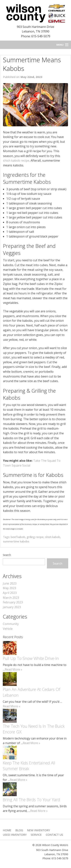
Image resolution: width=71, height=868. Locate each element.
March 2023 (11, 598)
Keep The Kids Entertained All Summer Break (29, 766)
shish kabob (53, 537)
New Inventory (39, 830)
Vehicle (8, 629)
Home (7, 830)
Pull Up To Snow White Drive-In (31, 658)
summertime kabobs (16, 541)
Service (36, 835)
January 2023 (12, 607)
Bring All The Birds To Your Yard (31, 799)
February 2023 (13, 602)
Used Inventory (15, 835)
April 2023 (10, 593)
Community (11, 624)
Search (7, 555)
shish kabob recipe (16, 160)
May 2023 (9, 588)
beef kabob (18, 537)
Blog (19, 830)
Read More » (14, 669)
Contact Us (54, 835)
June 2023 (10, 583)
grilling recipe (35, 537)
